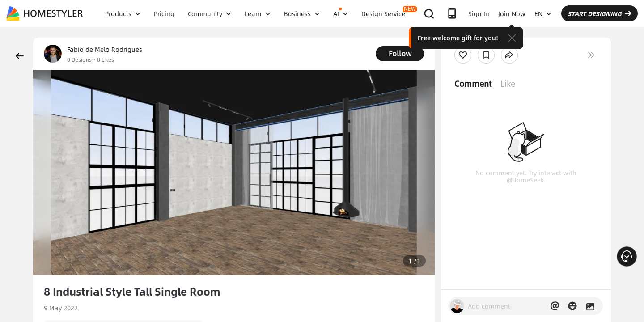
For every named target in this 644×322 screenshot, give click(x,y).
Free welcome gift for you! (458, 38)
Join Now (512, 13)
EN (543, 13)
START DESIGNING (600, 13)
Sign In (479, 13)
